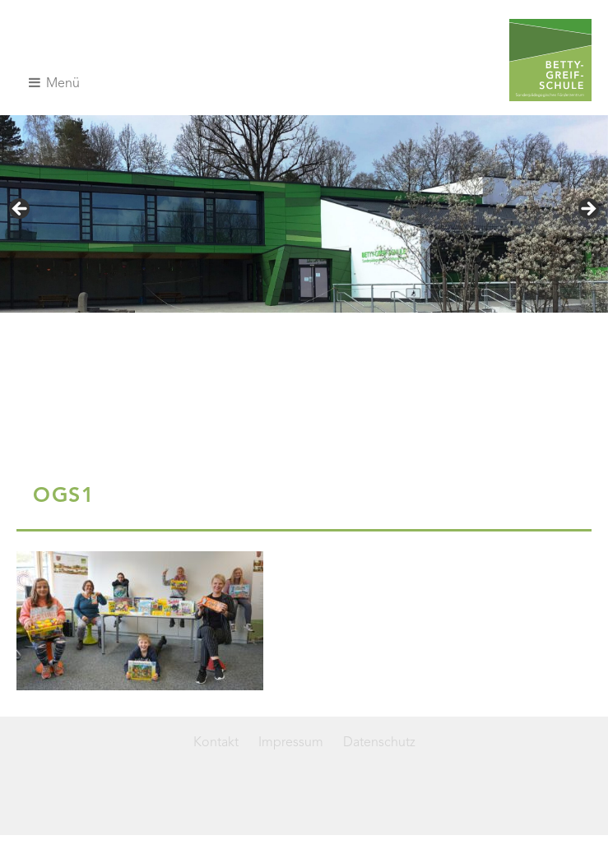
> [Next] (587, 210)
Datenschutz (379, 743)
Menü (54, 83)
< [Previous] (21, 210)
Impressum (291, 743)
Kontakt (216, 743)
